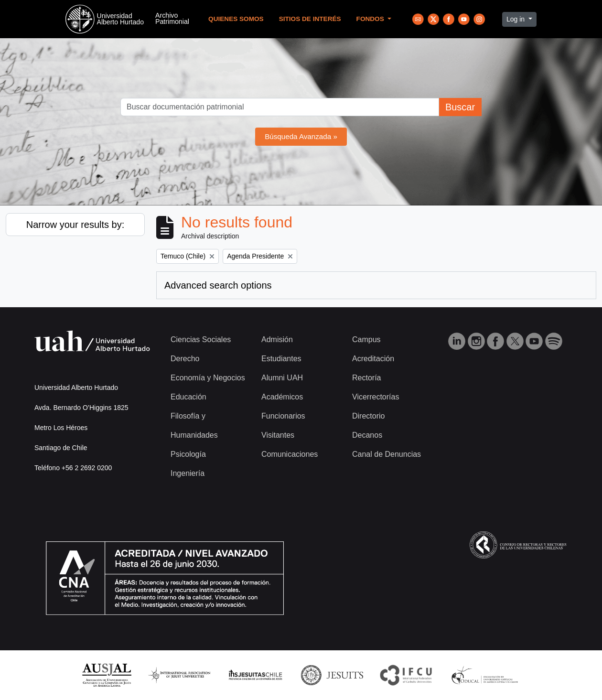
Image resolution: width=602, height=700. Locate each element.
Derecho (185, 359)
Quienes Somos (236, 19)
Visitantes (278, 435)
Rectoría (366, 378)
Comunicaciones (290, 454)
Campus (366, 339)
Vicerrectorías (376, 397)
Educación (188, 397)
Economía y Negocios (208, 378)
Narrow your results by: (75, 225)
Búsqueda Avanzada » (301, 136)
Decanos (367, 435)
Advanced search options (218, 285)
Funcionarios (283, 416)
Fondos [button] (371, 19)
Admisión (277, 339)
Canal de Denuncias (387, 454)
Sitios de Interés (310, 19)
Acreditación (373, 359)
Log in (516, 19)
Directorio (368, 416)
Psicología (188, 454)
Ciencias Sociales (201, 339)
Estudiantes (281, 359)
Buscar (460, 107)
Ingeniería (188, 473)
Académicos (282, 397)
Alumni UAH (282, 378)
